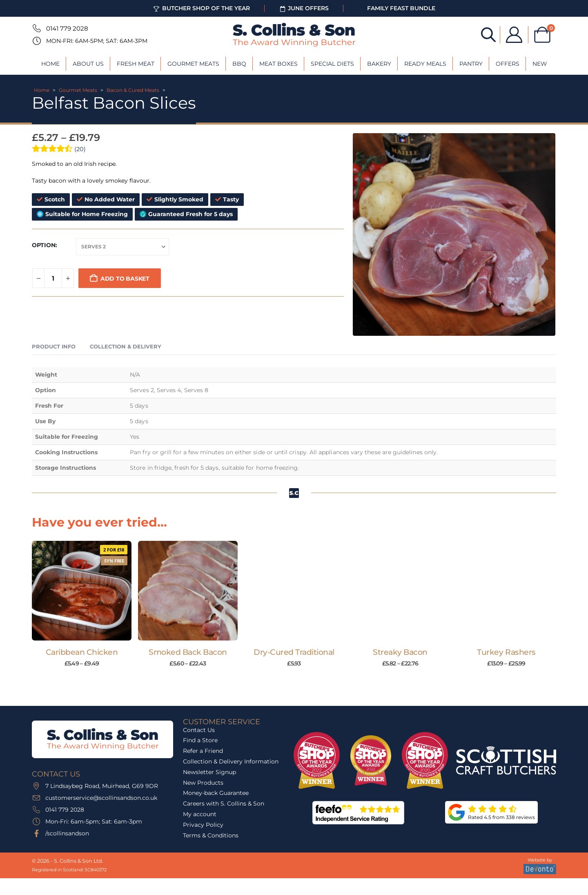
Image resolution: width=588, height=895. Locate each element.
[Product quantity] (53, 278)
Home (50, 64)
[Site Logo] (294, 35)
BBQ (239, 64)
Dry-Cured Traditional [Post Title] (294, 652)
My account (200, 814)
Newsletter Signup (209, 772)
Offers (508, 64)
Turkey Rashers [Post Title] (506, 652)
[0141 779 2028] (36, 28)
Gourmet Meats (193, 64)
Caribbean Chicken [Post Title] (82, 652)
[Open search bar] (488, 34)
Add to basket (125, 279)
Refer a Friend (203, 751)
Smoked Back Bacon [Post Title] (188, 652)
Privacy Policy (203, 825)
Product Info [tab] (54, 346)
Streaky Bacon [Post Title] (400, 652)
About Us (88, 64)
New (540, 64)
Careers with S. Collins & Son (224, 803)
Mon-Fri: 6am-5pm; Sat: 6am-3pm (97, 41)
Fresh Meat (136, 64)
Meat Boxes (278, 64)
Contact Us (199, 730)
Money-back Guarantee (216, 793)
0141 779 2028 (67, 28)
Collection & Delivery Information (231, 761)
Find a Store (200, 740)
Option (44, 245)
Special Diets (332, 64)
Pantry (471, 64)
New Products (203, 783)
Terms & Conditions (211, 835)
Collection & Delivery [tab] (126, 346)
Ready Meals (425, 64)
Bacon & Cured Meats (133, 90)
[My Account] (514, 35)
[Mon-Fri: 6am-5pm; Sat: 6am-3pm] (36, 41)
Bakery (379, 64)
